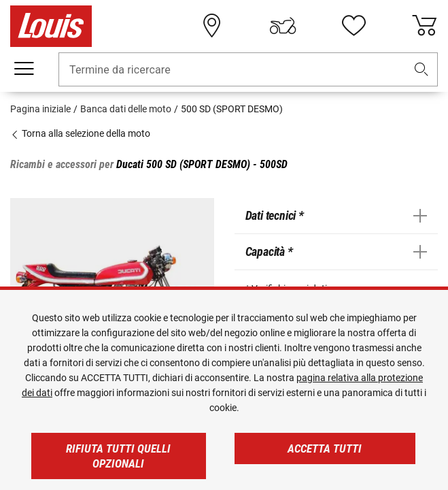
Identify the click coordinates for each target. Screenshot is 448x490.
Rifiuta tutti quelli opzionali (118, 456)
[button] (421, 70)
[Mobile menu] (24, 69)
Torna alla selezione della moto (80, 133)
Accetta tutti (325, 448)
